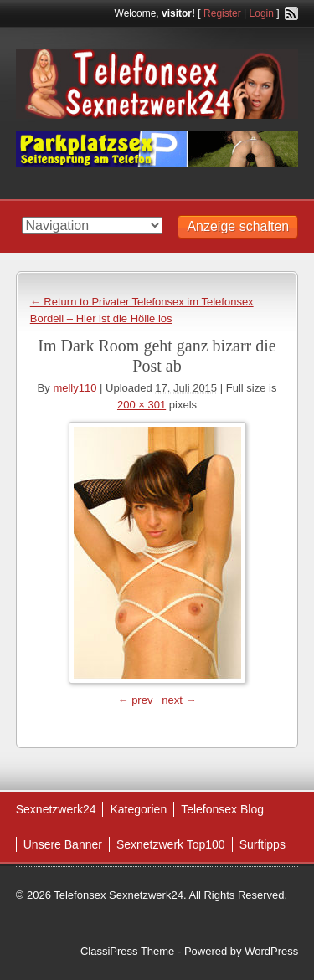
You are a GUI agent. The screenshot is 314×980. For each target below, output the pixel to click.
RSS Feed (291, 13)
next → (179, 700)
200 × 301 (142, 405)
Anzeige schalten (238, 226)
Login (262, 13)
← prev (136, 700)
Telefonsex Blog (222, 809)
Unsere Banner (63, 844)
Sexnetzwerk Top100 (171, 844)
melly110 (75, 388)
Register (222, 13)
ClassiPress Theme (127, 951)
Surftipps (263, 844)
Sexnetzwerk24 (56, 809)
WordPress (271, 951)
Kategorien (138, 809)
